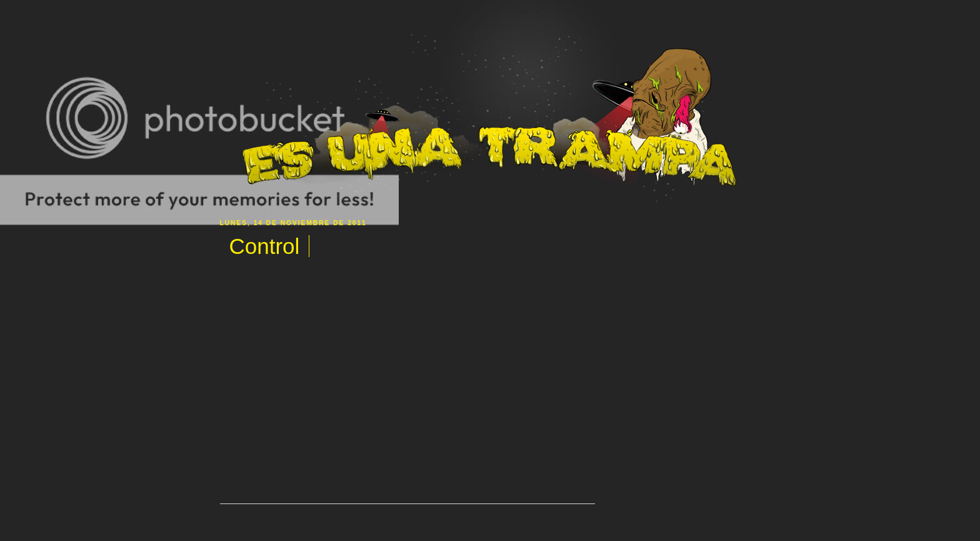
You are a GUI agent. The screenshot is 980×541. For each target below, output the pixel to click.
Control (265, 246)
